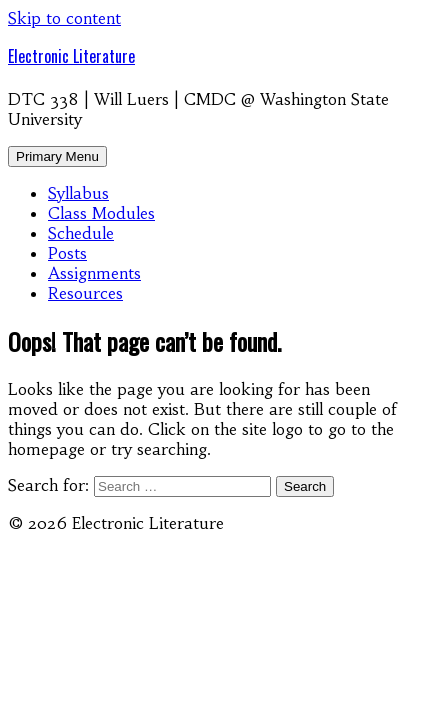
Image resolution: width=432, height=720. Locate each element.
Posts (67, 253)
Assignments (94, 273)
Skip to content (64, 18)
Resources (85, 293)
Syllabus (78, 193)
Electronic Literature (71, 56)
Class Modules (101, 213)
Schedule (81, 233)
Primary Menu (57, 156)
